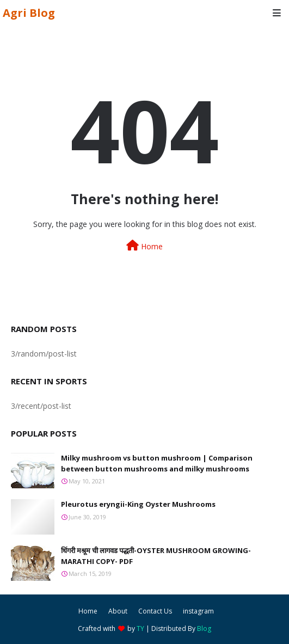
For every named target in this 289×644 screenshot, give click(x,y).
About (118, 611)
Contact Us (155, 611)
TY (140, 628)
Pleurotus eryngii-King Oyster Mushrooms (138, 504)
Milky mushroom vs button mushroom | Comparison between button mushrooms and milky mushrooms (157, 463)
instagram (198, 611)
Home (144, 246)
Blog (204, 628)
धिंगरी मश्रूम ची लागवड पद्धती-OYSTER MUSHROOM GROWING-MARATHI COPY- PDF (156, 556)
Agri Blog (29, 13)
